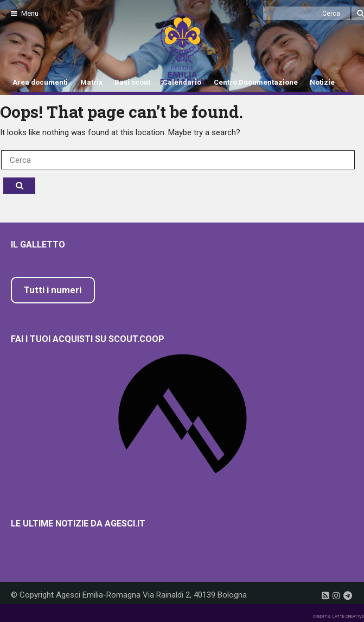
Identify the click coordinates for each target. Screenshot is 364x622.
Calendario (182, 82)
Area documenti (40, 82)
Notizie (322, 82)
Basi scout (132, 82)
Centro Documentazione (256, 82)
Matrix (91, 82)
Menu (25, 13)
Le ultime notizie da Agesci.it (78, 523)
